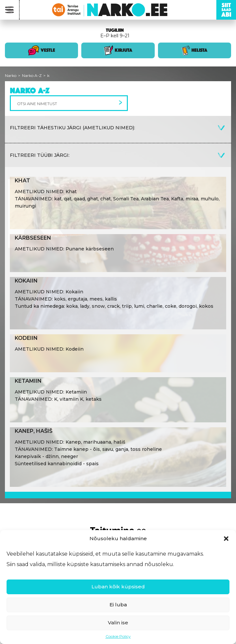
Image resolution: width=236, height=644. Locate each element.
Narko (11, 75)
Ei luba (118, 605)
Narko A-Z (32, 75)
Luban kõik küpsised (118, 587)
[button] (226, 539)
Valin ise (118, 623)
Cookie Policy (118, 636)
